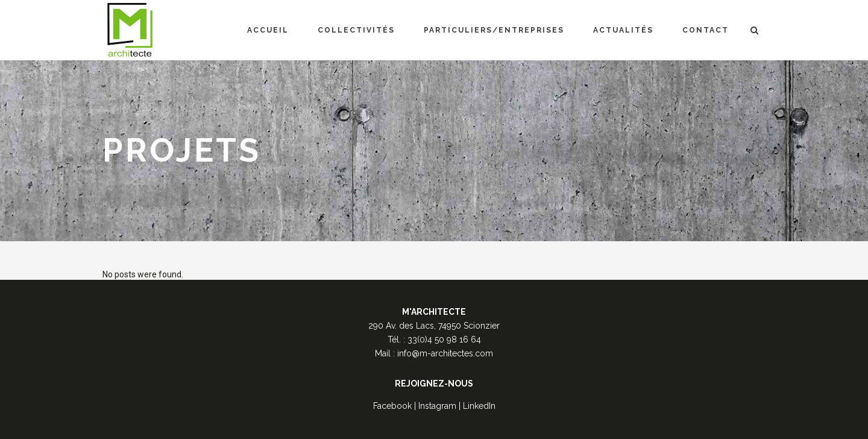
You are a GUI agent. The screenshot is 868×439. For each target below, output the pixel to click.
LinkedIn (479, 406)
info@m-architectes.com (445, 353)
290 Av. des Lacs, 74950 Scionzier (434, 326)
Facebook (392, 406)
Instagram (437, 406)
